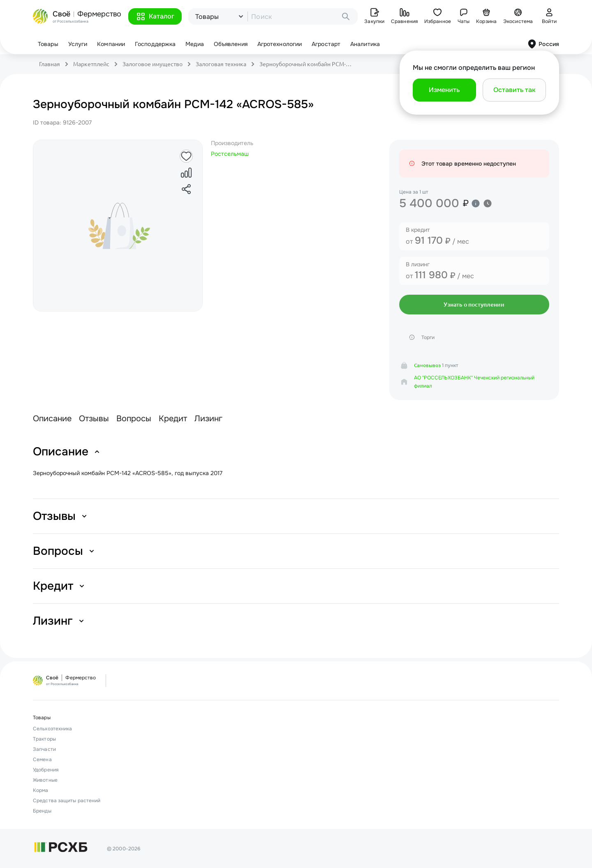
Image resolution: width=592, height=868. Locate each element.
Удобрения (46, 770)
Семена (42, 759)
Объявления (231, 44)
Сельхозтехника (52, 729)
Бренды (42, 811)
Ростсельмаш (230, 154)
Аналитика (365, 44)
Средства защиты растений (67, 801)
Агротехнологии (280, 44)
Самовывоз (427, 365)
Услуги (78, 44)
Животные (45, 780)
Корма (41, 790)
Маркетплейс (91, 64)
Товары (48, 44)
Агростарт (326, 44)
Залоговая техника (221, 64)
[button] (155, 16)
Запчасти (44, 749)
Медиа (195, 44)
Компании (111, 44)
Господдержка (155, 44)
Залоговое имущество (153, 64)
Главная (50, 64)
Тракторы (44, 739)
